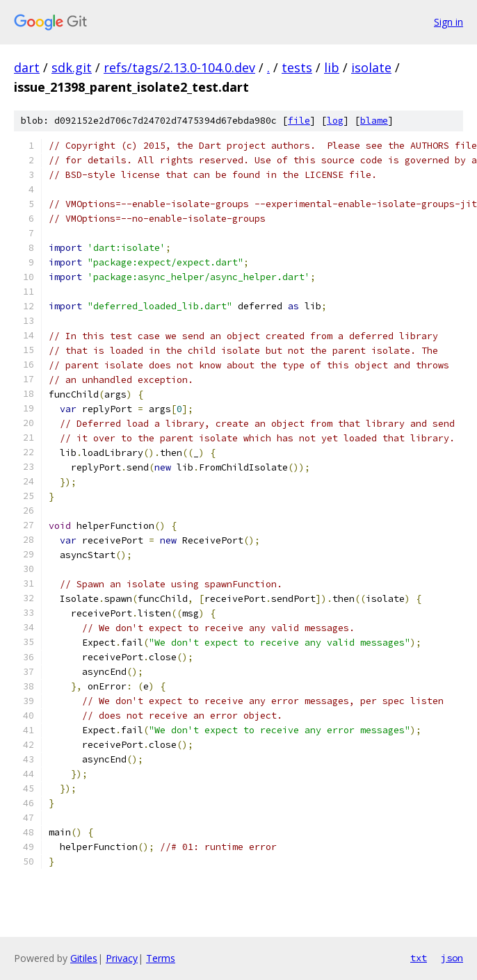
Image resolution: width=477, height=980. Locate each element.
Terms (161, 958)
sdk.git (72, 67)
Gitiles (84, 958)
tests (297, 67)
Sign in (448, 22)
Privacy (122, 958)
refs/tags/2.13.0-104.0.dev (179, 67)
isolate (371, 67)
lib (332, 67)
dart (27, 67)
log (335, 121)
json (452, 958)
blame (374, 121)
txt (419, 958)
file (299, 121)
